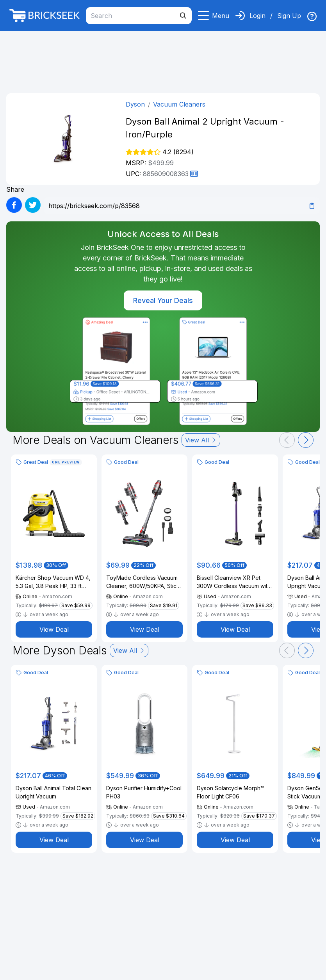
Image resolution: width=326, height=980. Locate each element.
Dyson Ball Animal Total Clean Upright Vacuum (53, 792)
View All (201, 440)
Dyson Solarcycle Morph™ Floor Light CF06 (230, 792)
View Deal (54, 629)
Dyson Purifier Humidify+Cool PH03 (144, 792)
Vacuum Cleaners (179, 104)
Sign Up (289, 16)
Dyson (135, 104)
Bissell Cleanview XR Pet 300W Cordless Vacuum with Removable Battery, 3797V (234, 582)
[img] (312, 16)
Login (257, 16)
